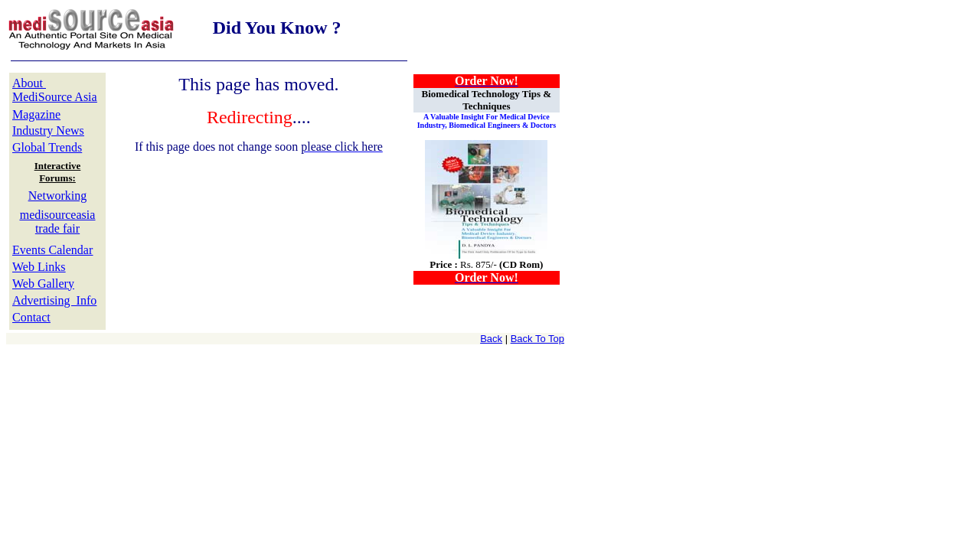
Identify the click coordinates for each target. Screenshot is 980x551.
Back (491, 339)
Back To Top (537, 339)
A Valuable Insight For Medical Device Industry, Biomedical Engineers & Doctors (487, 121)
